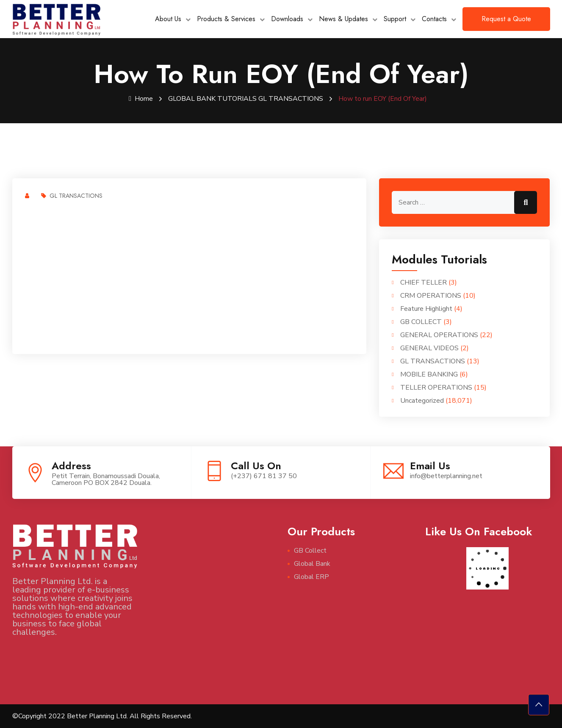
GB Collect (310, 551)
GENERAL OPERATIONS (439, 335)
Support (395, 19)
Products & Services (226, 19)
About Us (168, 19)
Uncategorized (422, 401)
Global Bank (312, 564)
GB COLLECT (421, 322)
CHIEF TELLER (424, 282)
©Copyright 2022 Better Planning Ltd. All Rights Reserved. (102, 716)
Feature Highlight (426, 309)
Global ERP (311, 577)
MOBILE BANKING (429, 374)
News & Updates (343, 19)
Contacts (434, 19)
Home (141, 99)
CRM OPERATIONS (431, 296)
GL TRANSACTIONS (291, 99)
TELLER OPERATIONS (436, 388)
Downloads (287, 19)
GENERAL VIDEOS (429, 348)
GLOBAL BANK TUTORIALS (212, 99)
